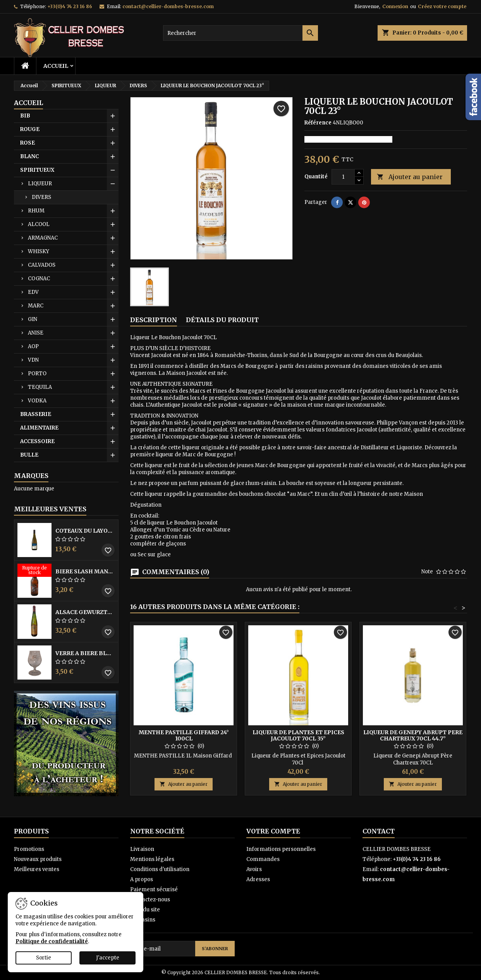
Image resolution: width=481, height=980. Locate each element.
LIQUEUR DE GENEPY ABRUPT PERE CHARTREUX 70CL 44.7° (413, 735)
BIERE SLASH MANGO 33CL (85, 571)
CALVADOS (42, 265)
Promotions (29, 849)
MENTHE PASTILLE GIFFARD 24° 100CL (184, 735)
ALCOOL (39, 224)
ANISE (36, 333)
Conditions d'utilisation (160, 869)
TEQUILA (40, 387)
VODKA (37, 401)
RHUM (36, 211)
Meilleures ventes (37, 869)
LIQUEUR (40, 184)
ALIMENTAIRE (39, 428)
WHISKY (39, 251)
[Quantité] (343, 177)
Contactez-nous (150, 900)
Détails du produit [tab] (222, 320)
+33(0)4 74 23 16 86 (70, 6)
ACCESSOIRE (37, 441)
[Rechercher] (240, 33)
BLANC (29, 156)
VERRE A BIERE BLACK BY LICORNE (85, 653)
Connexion (395, 6)
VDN (33, 360)
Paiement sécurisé (154, 889)
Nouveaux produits (38, 859)
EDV (33, 292)
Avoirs (254, 869)
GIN (33, 319)
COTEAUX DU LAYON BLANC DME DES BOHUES (85, 531)
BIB (25, 116)
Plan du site (145, 910)
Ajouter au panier (410, 177)
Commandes (263, 859)
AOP (33, 346)
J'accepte (108, 958)
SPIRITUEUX (37, 170)
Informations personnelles (281, 849)
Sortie (44, 958)
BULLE (29, 455)
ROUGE (30, 129)
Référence (318, 123)
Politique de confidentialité (52, 941)
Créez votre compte (442, 6)
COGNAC (39, 279)
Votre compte (273, 831)
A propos (142, 879)
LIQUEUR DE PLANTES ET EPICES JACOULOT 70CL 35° (298, 735)
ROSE (27, 143)
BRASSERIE (36, 414)
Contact (379, 831)
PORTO (37, 374)
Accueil (56, 66)
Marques (31, 476)
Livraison (142, 849)
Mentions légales (152, 859)
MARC (36, 306)
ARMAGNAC (43, 238)
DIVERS (41, 197)
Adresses (258, 879)
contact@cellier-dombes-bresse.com (168, 6)
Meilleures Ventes (50, 509)
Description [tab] (154, 320)
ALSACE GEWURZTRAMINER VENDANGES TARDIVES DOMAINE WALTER (85, 612)
